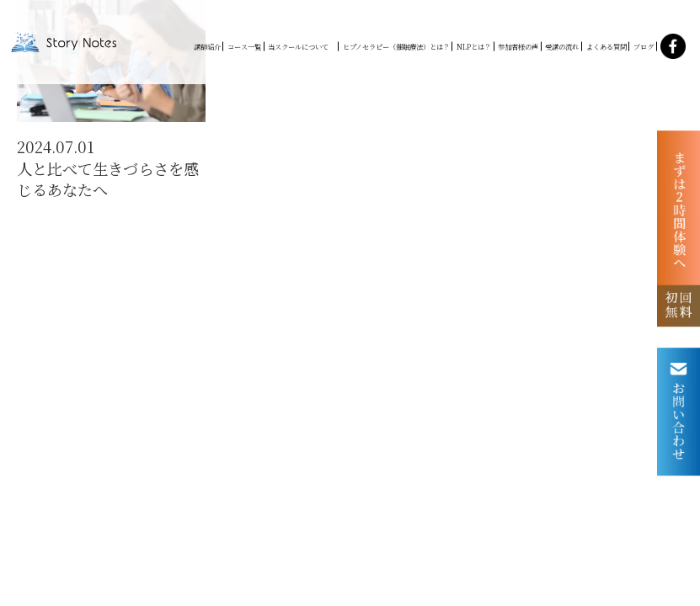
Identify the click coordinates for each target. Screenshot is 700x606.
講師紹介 (207, 47)
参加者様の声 (518, 47)
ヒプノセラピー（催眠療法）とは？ (396, 47)
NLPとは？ (474, 47)
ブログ (644, 47)
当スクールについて (302, 47)
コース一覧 (244, 47)
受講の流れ (562, 47)
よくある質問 (606, 47)
